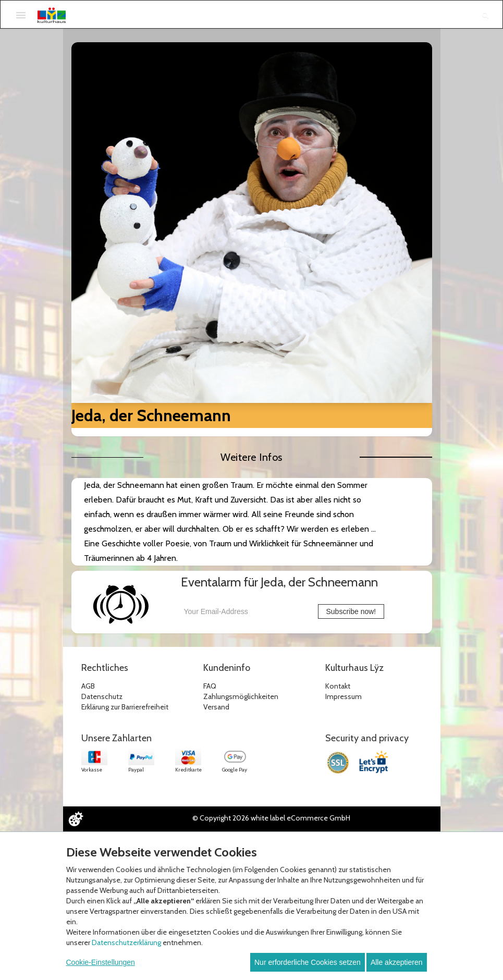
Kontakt (338, 686)
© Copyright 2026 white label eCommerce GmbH (271, 818)
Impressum (343, 696)
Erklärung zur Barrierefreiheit (125, 707)
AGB (88, 686)
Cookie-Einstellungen (101, 962)
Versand (216, 707)
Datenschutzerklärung (126, 942)
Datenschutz (102, 696)
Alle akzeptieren (397, 962)
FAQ (210, 686)
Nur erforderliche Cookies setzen (308, 962)
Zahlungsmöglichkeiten (241, 696)
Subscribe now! (351, 611)
